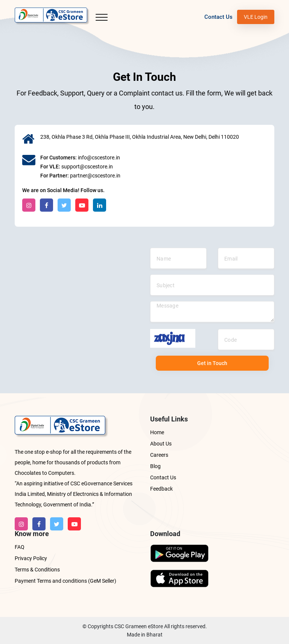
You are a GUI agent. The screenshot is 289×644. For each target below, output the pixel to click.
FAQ (20, 547)
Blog (155, 466)
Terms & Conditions (37, 570)
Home (157, 432)
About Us (161, 444)
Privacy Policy (31, 558)
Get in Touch (212, 363)
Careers (159, 455)
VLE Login (256, 17)
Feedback (161, 489)
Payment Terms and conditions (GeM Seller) (65, 581)
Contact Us (218, 17)
